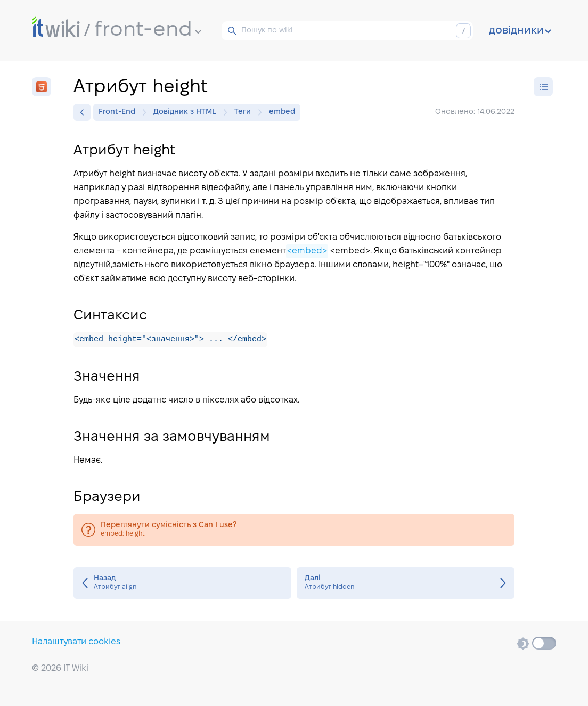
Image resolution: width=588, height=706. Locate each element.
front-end (148, 30)
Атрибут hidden (406, 584)
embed (282, 112)
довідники (520, 31)
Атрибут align (182, 584)
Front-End (120, 112)
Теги (245, 112)
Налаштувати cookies (76, 642)
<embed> (307, 251)
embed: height (294, 530)
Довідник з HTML (187, 112)
